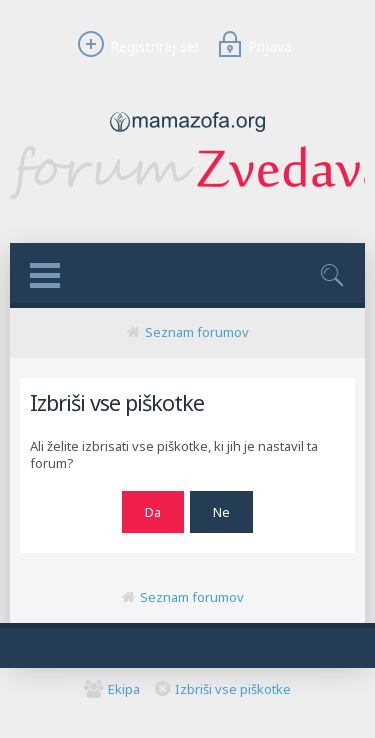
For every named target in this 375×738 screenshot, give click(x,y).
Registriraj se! (135, 46)
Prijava (252, 46)
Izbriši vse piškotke (233, 689)
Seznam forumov (197, 332)
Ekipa (124, 689)
